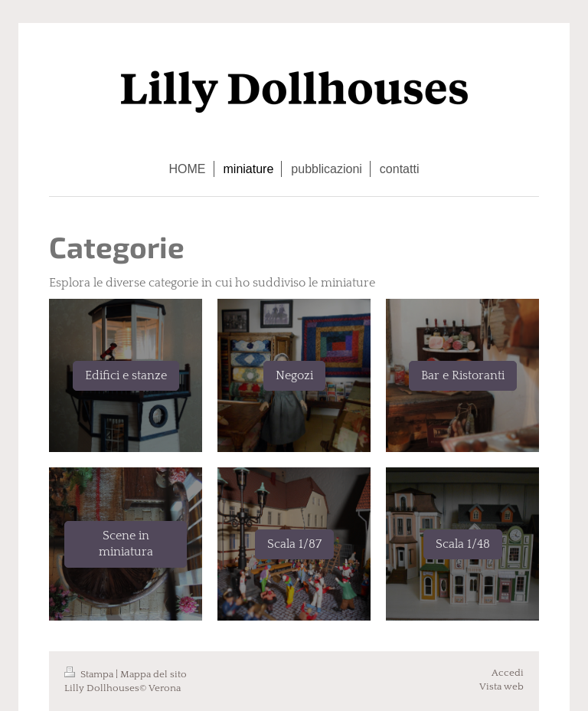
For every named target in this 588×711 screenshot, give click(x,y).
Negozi (294, 375)
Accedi (508, 673)
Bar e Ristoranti (463, 375)
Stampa (90, 674)
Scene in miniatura (126, 544)
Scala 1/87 (294, 544)
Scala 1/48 (463, 544)
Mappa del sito (154, 674)
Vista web (501, 686)
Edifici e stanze (126, 375)
